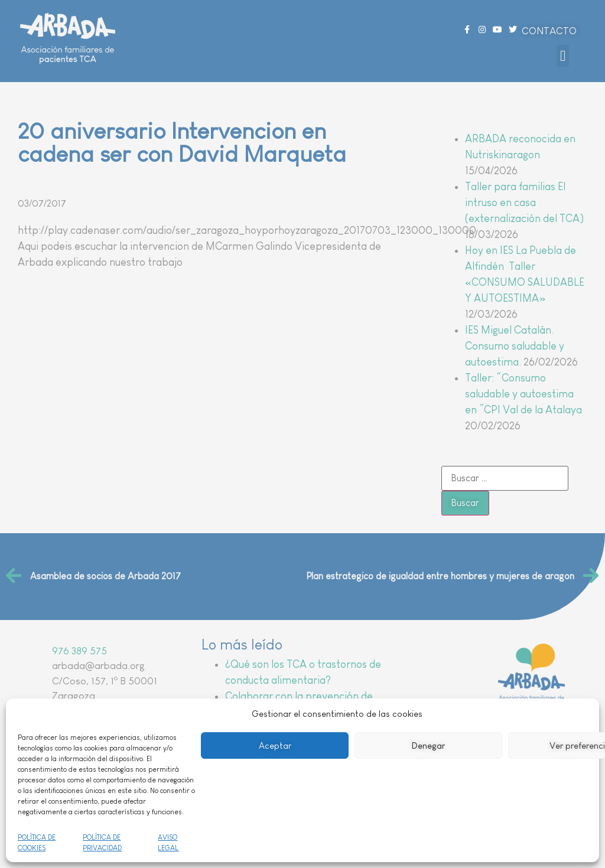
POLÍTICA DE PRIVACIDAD (102, 843)
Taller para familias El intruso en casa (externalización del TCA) (524, 203)
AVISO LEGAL (168, 843)
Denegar (428, 745)
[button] (563, 56)
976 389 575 (79, 651)
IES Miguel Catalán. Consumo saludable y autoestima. (515, 346)
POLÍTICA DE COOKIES (37, 843)
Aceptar (275, 745)
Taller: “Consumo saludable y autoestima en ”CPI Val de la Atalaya (523, 394)
